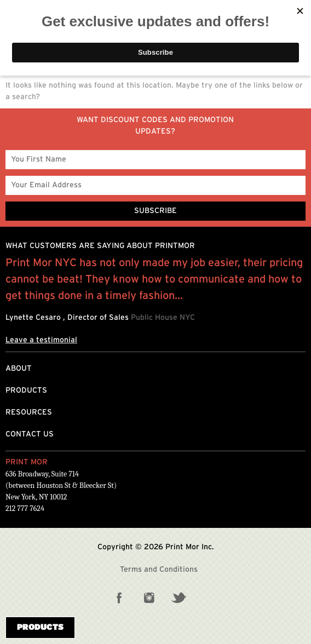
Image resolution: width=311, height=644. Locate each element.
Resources (29, 412)
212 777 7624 (25, 508)
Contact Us (30, 434)
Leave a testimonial (41, 340)
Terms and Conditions (159, 570)
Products (26, 390)
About (19, 369)
